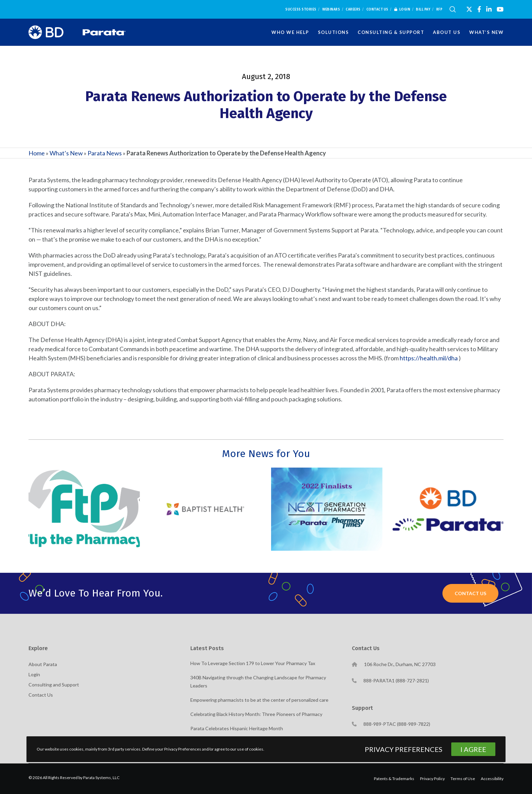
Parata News (105, 153)
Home (37, 153)
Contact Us (377, 10)
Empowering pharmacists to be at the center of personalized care (259, 700)
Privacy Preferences (404, 749)
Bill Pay (423, 10)
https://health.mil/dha (429, 358)
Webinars (331, 10)
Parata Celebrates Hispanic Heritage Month (237, 728)
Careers (353, 10)
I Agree (473, 749)
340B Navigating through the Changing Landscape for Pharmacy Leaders (258, 682)
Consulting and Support (54, 685)
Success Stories (301, 10)
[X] (469, 9)
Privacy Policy (432, 779)
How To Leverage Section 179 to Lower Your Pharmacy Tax (253, 663)
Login (402, 10)
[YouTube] (500, 9)
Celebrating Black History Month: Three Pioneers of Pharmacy (256, 714)
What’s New (66, 153)
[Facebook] (479, 9)
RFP (440, 10)
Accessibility (492, 779)
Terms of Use (463, 779)
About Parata (43, 664)
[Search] (453, 10)
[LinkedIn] (489, 9)
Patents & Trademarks (394, 779)
